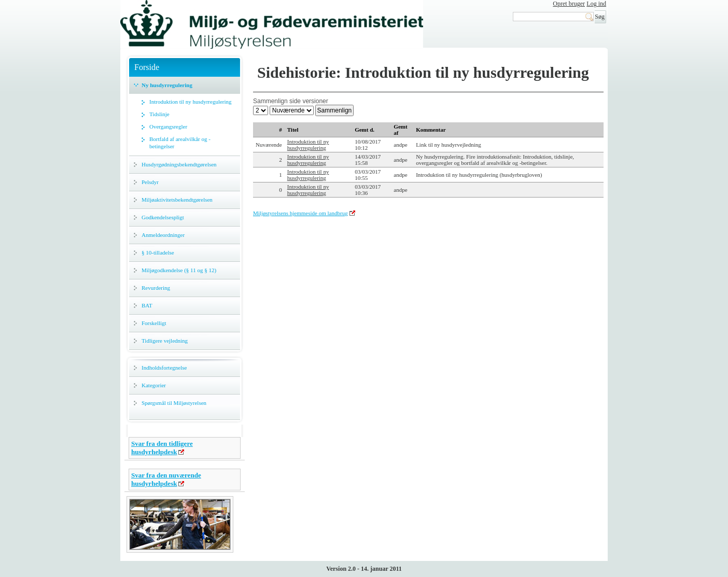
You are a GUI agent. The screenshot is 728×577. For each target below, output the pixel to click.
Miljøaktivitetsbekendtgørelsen (177, 200)
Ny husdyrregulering (167, 85)
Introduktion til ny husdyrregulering (191, 102)
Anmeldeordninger (163, 235)
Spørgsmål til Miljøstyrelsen (174, 403)
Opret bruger (569, 4)
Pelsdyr (150, 182)
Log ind (596, 4)
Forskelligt (154, 323)
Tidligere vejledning (165, 341)
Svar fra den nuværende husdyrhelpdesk (166, 479)
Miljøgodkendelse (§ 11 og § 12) (179, 270)
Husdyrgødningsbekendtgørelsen (179, 164)
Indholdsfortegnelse (164, 368)
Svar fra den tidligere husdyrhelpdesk (162, 448)
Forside (147, 67)
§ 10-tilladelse (158, 252)
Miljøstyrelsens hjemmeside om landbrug (300, 213)
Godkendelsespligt (163, 217)
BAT (147, 305)
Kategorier (154, 385)
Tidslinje (159, 114)
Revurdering (156, 288)
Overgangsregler (168, 126)
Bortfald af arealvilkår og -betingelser (180, 143)
